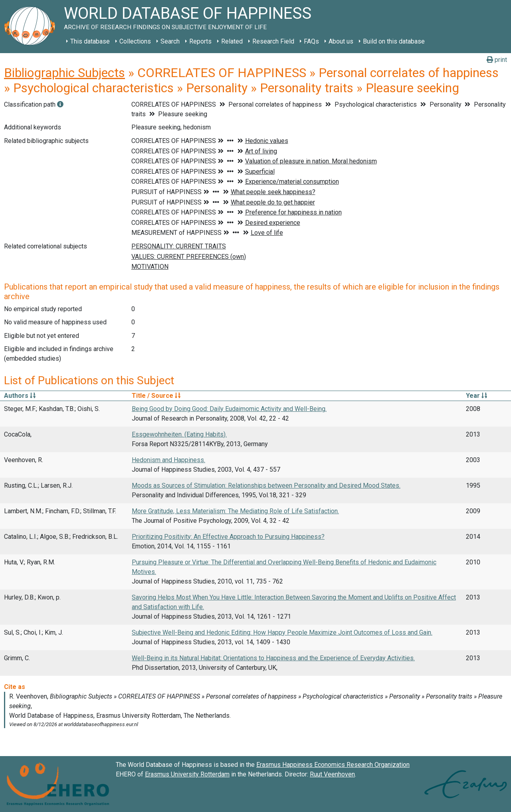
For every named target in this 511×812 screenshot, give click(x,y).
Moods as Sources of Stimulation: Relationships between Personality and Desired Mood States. (266, 485)
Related (232, 41)
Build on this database (394, 41)
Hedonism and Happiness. (168, 460)
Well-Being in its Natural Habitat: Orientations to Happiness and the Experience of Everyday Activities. (273, 658)
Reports (200, 41)
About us (341, 41)
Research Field (273, 41)
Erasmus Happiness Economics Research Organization (333, 765)
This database (90, 41)
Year (476, 396)
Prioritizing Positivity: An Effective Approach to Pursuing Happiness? (228, 537)
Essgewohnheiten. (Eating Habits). (179, 434)
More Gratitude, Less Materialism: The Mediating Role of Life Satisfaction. (235, 511)
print (497, 60)
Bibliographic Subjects (64, 73)
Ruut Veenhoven (332, 774)
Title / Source (156, 396)
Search (170, 41)
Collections (135, 41)
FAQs (311, 41)
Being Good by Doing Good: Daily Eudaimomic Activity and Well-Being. (229, 409)
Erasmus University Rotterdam (187, 774)
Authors (20, 396)
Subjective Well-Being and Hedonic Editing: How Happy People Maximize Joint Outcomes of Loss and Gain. (282, 632)
